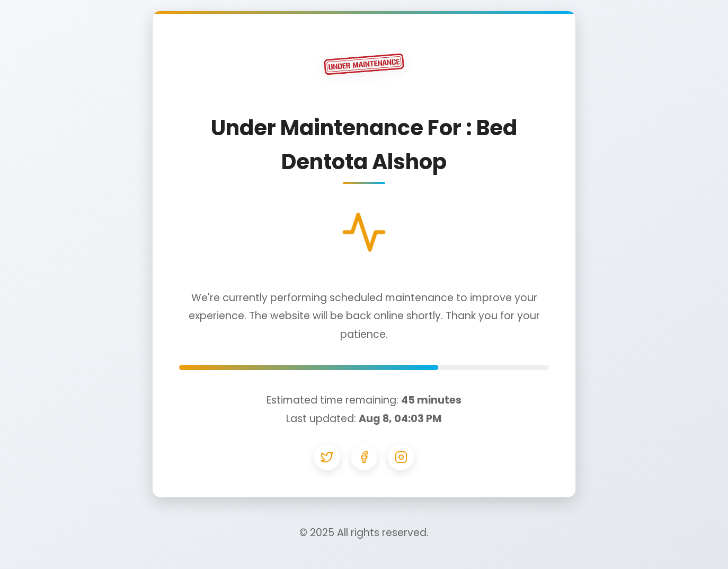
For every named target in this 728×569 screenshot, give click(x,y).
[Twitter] (327, 457)
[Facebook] (364, 457)
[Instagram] (401, 457)
